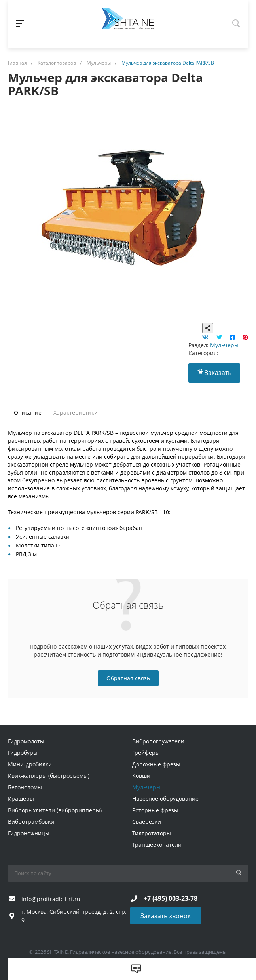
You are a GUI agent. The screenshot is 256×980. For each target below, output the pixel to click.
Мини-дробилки (30, 764)
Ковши (141, 776)
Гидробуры (23, 753)
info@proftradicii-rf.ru (51, 899)
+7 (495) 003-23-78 (171, 898)
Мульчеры (224, 345)
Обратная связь (128, 678)
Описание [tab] (28, 412)
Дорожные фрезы (156, 764)
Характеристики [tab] (76, 412)
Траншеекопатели (157, 845)
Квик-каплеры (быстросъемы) (49, 776)
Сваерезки (147, 822)
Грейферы (146, 753)
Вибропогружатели (158, 741)
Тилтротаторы (152, 833)
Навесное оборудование (165, 799)
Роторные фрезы (155, 810)
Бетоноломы (25, 787)
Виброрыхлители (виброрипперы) (55, 810)
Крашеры (21, 799)
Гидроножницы (29, 833)
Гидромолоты (26, 741)
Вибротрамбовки (31, 822)
